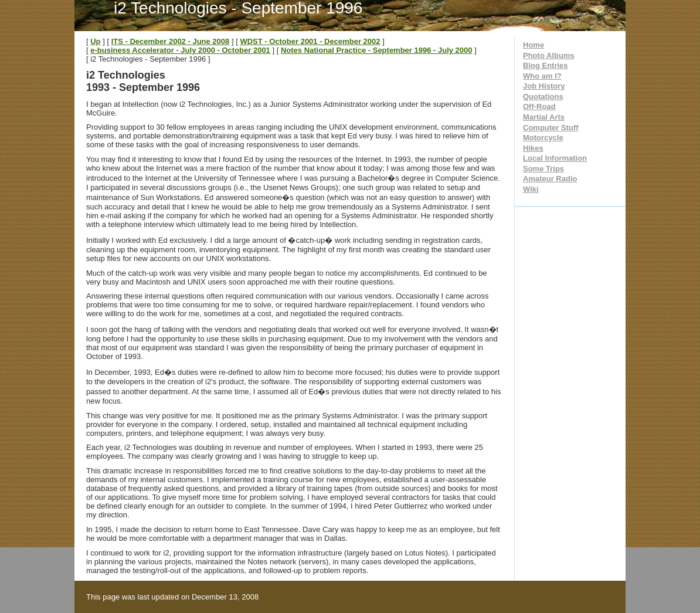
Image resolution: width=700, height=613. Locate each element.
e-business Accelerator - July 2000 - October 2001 (180, 50)
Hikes (533, 148)
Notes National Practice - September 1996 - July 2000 (377, 50)
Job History (544, 86)
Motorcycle (543, 138)
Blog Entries (546, 65)
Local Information (555, 158)
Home (534, 45)
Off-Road (539, 106)
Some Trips (543, 169)
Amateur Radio (550, 179)
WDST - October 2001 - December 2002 (310, 41)
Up (95, 41)
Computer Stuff (551, 128)
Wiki (531, 189)
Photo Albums (549, 55)
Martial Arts (544, 117)
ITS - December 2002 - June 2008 (171, 41)
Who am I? (542, 76)
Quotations (543, 96)
